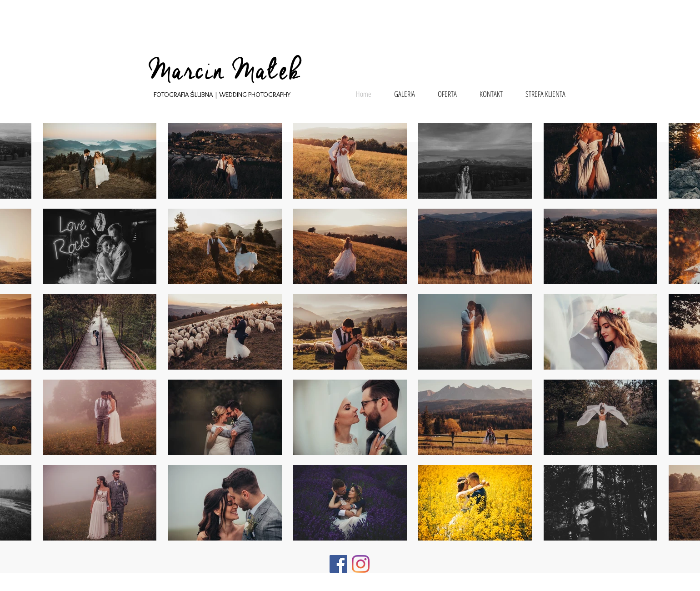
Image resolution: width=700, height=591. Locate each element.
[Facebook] (338, 564)
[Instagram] (361, 564)
